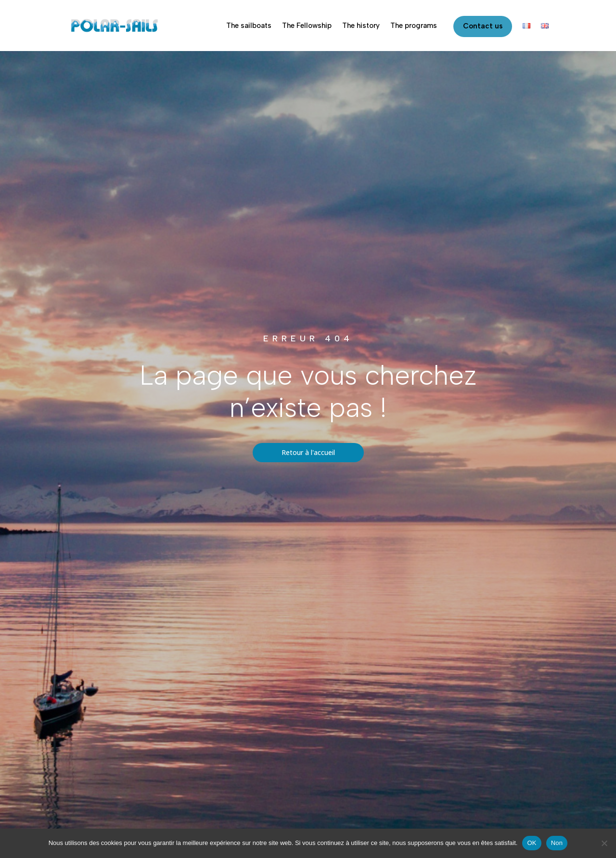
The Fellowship (307, 26)
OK (532, 843)
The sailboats (249, 26)
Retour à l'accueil (308, 452)
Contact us (483, 26)
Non (557, 843)
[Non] (604, 843)
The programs (414, 26)
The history (361, 26)
